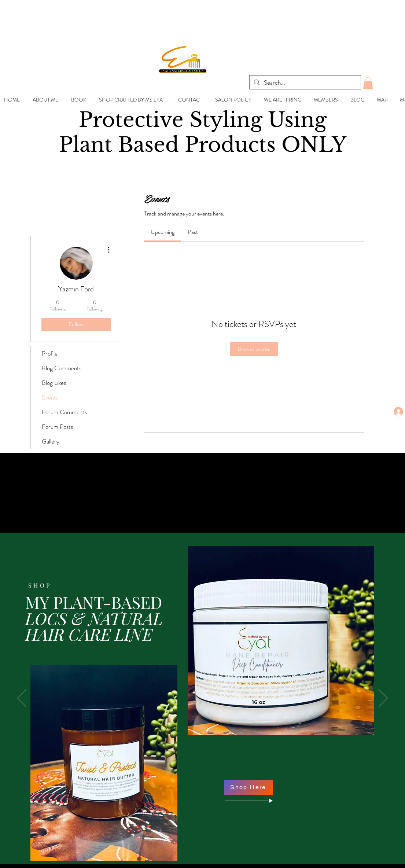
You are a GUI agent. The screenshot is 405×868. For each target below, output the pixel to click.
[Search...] (305, 83)
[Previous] (22, 699)
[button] (368, 83)
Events (50, 397)
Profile (50, 353)
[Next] (383, 699)
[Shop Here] (248, 787)
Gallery (51, 441)
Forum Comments (64, 412)
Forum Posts (57, 427)
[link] (163, 232)
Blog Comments (62, 368)
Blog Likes (54, 383)
